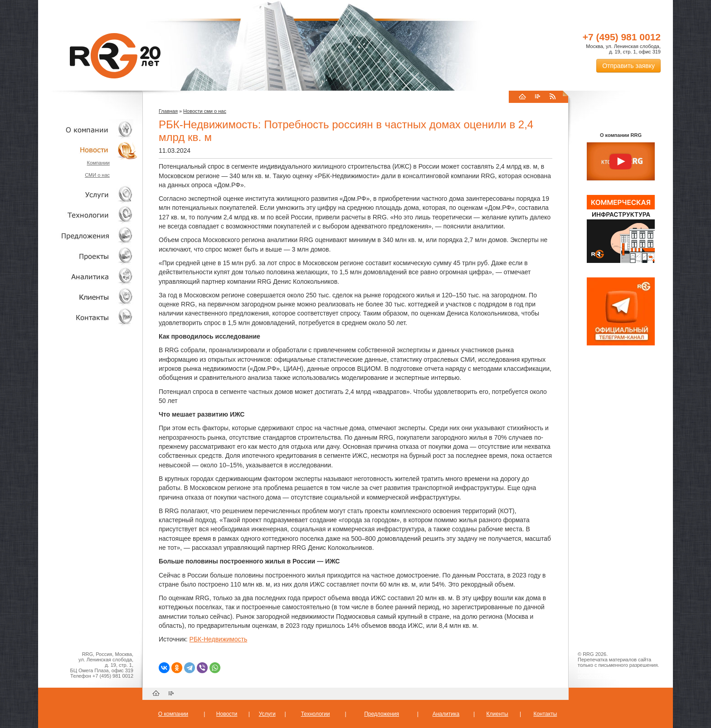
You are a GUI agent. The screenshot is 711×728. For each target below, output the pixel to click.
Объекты (88, 235)
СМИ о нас (97, 175)
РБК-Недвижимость (219, 639)
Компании (98, 163)
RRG (115, 56)
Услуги (88, 195)
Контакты (88, 317)
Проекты (88, 256)
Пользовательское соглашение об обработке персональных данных (617, 673)
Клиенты (88, 297)
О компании (88, 129)
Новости (90, 150)
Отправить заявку (628, 66)
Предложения (382, 714)
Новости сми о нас (205, 111)
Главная (168, 111)
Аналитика (88, 276)
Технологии (88, 215)
